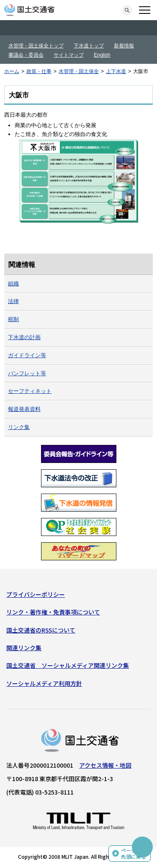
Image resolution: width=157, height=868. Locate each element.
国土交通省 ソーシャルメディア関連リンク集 (68, 665)
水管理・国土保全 (79, 71)
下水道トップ (89, 46)
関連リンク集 (24, 648)
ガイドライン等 (27, 355)
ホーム (12, 71)
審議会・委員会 (26, 55)
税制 (13, 319)
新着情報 (124, 46)
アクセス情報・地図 (105, 765)
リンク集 (19, 427)
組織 (13, 284)
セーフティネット (30, 391)
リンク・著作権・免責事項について (53, 612)
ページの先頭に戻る (134, 854)
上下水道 (116, 71)
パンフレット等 (27, 373)
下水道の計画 (24, 337)
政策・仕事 (39, 71)
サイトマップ (69, 55)
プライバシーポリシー (36, 594)
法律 (13, 301)
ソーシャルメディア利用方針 (44, 683)
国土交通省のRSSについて (41, 630)
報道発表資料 (24, 409)
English (102, 55)
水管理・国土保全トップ (36, 46)
